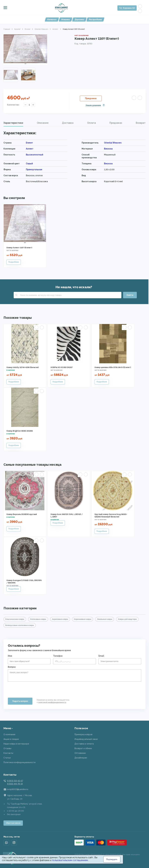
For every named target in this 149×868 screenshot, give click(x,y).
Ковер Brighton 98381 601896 (20, 431)
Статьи (7, 758)
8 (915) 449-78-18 (15, 784)
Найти (130, 295)
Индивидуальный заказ (86, 739)
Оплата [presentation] (92, 123)
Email (101, 656)
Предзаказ (91, 98)
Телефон (58, 656)
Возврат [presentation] (141, 123)
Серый (29, 164)
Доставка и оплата (84, 744)
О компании (9, 734)
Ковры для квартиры (127, 619)
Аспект (55, 29)
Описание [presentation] (43, 123)
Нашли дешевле (93, 105)
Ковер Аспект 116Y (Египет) (19, 248)
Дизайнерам (81, 758)
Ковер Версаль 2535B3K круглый (22, 514)
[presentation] (30, 688)
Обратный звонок (13, 823)
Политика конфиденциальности (19, 762)
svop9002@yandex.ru (18, 789)
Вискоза (108, 149)
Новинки (66, 19)
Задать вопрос (20, 701)
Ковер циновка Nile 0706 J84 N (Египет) (113, 367)
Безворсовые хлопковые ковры (20, 625)
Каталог (52, 19)
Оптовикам (80, 753)
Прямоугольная (34, 169)
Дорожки (79, 19)
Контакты (8, 753)
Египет (28, 29)
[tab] (13, 123)
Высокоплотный (34, 155)
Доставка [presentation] (68, 123)
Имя (10, 656)
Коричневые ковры (83, 619)
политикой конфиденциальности (52, 702)
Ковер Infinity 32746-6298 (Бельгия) (23, 367)
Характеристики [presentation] (13, 123)
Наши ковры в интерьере (16, 744)
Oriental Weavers (41, 29)
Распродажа (95, 19)
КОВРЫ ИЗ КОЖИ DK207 (62, 367)
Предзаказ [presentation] (116, 123)
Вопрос (12, 667)
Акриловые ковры (60, 619)
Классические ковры (15, 619)
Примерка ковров (83, 734)
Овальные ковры (105, 619)
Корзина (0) (129, 8)
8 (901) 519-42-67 (15, 781)
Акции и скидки (11, 739)
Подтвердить (112, 859)
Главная (7, 29)
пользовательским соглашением (70, 860)
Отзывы (7, 748)
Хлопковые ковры (38, 619)
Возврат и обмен (83, 748)
